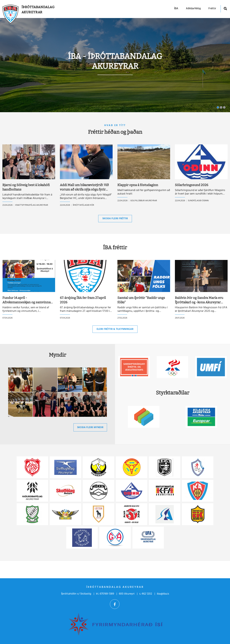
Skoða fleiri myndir (90, 427)
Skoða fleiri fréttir (115, 219)
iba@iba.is (163, 594)
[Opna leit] (225, 9)
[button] (218, 107)
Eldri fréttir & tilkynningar (115, 329)
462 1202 (147, 594)
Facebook (115, 604)
